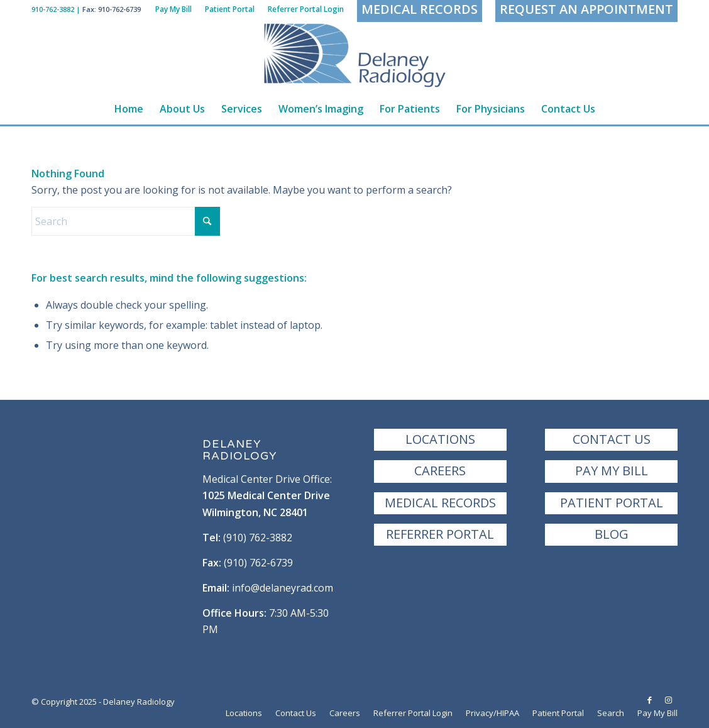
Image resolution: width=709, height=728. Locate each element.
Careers (440, 471)
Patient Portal (612, 503)
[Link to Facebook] (649, 700)
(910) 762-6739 (258, 563)
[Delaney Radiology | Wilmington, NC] (354, 56)
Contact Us (612, 439)
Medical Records (440, 503)
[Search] (126, 221)
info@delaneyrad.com (283, 588)
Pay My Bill (612, 471)
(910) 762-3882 (258, 538)
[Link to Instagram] (668, 700)
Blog (612, 534)
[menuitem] (174, 9)
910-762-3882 (53, 9)
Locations (440, 439)
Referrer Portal (440, 534)
